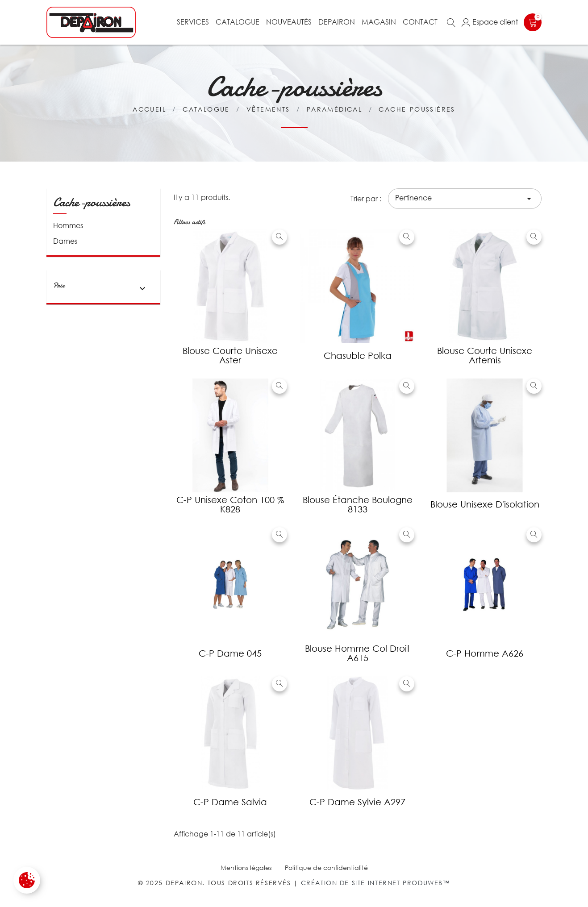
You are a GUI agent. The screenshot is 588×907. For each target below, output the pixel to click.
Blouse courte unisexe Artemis (485, 355)
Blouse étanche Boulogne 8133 (358, 504)
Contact (420, 22)
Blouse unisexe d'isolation (485, 504)
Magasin (379, 22)
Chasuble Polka (358, 356)
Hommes (68, 225)
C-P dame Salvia (230, 802)
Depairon (337, 22)
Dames (65, 241)
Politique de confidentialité (326, 867)
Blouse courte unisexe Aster (230, 355)
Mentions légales (246, 867)
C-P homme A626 (485, 653)
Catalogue (238, 22)
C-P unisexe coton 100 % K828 (230, 504)
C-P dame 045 (230, 653)
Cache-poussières (92, 202)
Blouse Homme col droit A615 (357, 653)
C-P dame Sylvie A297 (357, 802)
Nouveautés (289, 22)
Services (193, 22)
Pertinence (465, 198)
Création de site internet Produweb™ (375, 883)
